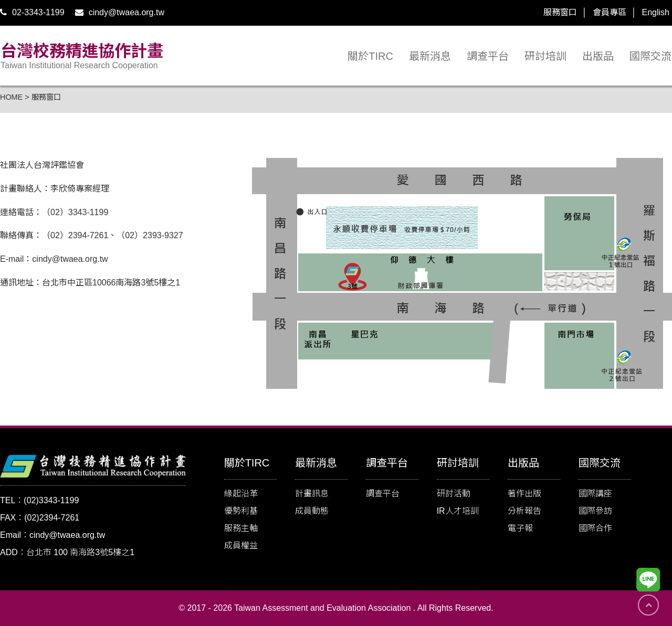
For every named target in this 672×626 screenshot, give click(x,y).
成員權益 (241, 545)
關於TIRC (370, 56)
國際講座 (595, 494)
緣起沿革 (241, 494)
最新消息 (430, 56)
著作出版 (524, 494)
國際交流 (650, 56)
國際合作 (595, 528)
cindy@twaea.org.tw (120, 12)
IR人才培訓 (458, 511)
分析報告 (524, 511)
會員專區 (610, 12)
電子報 (520, 528)
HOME (11, 97)
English (656, 12)
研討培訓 (545, 56)
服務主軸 (241, 528)
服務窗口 (560, 12)
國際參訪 (595, 511)
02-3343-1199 (32, 12)
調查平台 (488, 56)
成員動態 (312, 511)
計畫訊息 (312, 494)
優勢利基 (241, 511)
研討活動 (454, 494)
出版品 (598, 56)
